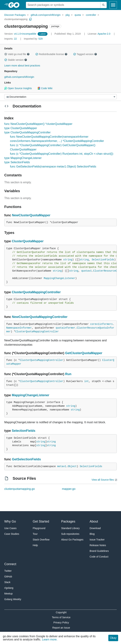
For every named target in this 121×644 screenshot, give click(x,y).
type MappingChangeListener (23, 158)
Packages (68, 521)
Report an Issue (61, 628)
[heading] (15, 5)
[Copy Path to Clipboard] (31, 19)
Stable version (16, 60)
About (94, 521)
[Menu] (60, 97)
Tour (35, 534)
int (86, 381)
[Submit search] (104, 5)
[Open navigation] (113, 5)
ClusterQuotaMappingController (36, 292)
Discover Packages (15, 15)
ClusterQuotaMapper (28, 241)
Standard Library (70, 528)
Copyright (61, 612)
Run (68, 374)
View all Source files (103, 480)
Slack (7, 582)
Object (72, 466)
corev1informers (101, 324)
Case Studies (12, 534)
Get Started (41, 521)
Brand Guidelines (99, 551)
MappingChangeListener (59, 278)
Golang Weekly (13, 599)
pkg (68, 15)
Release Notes (98, 545)
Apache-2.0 (104, 34)
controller (91, 15)
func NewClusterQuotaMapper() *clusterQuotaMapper (38, 124)
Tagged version (85, 54)
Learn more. (50, 639)
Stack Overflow (41, 540)
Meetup (8, 594)
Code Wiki (45, 88)
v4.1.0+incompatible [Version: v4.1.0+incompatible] (21, 34)
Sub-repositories (70, 534)
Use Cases (10, 528)
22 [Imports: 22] (11, 39)
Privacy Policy (61, 623)
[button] (6, 54)
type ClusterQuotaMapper (21, 128)
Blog (92, 534)
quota (78, 15)
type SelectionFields (17, 162)
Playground (39, 528)
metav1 (62, 466)
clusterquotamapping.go (20, 489)
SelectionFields (103, 260)
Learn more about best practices (22, 66)
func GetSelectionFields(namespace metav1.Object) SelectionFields (53, 167)
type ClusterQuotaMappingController (27, 132)
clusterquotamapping (16, 19)
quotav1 (86, 271)
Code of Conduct (99, 557)
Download (95, 528)
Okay (113, 638)
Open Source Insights (18, 88)
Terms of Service (61, 617)
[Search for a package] (63, 5)
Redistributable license (51, 54)
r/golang (9, 588)
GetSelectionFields (26, 459)
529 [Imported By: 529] (33, 39)
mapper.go (69, 489)
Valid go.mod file (17, 54)
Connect (10, 564)
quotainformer (65, 328)
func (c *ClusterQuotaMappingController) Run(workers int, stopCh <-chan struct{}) (62, 154)
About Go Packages (72, 540)
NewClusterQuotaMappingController (40, 317)
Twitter (8, 571)
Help (35, 545)
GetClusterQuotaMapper (84, 353)
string (68, 260)
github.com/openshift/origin (46, 15)
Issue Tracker (97, 540)
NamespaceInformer (19, 328)
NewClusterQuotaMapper (31, 215)
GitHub (8, 577)
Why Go (10, 521)
